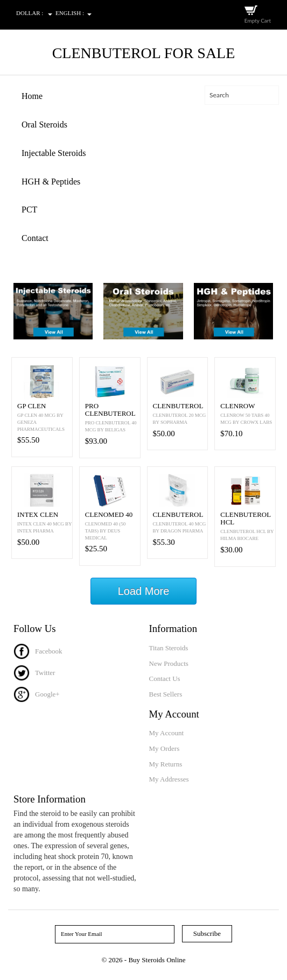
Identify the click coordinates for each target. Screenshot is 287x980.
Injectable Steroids (54, 153)
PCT (29, 210)
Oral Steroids (44, 125)
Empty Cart (258, 20)
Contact (35, 238)
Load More (144, 591)
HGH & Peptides (51, 182)
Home (32, 96)
